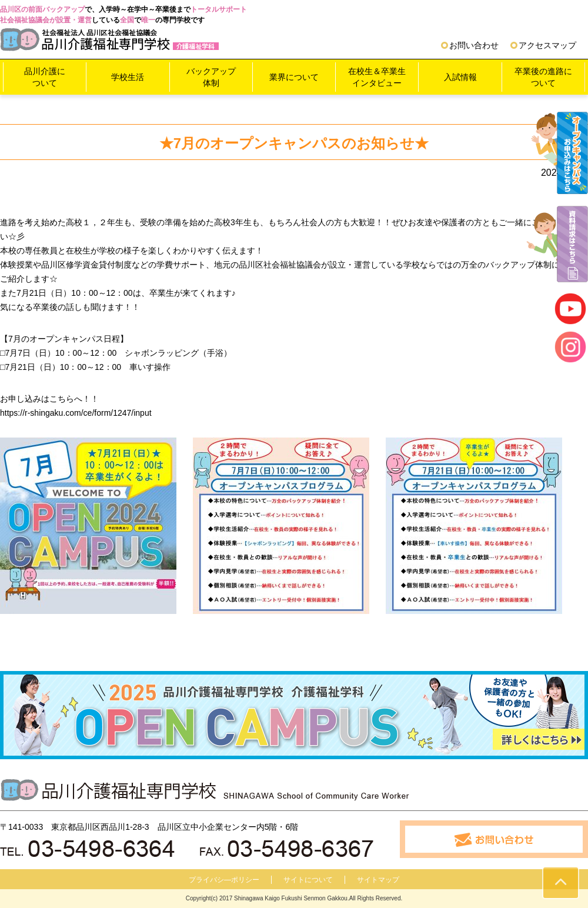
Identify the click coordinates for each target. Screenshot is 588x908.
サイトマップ (378, 880)
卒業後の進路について (543, 77)
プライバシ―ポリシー (224, 880)
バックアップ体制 (211, 77)
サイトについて (308, 880)
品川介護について (45, 77)
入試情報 (460, 77)
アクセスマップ (547, 45)
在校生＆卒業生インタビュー (377, 77)
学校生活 (128, 77)
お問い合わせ (474, 45)
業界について (294, 77)
